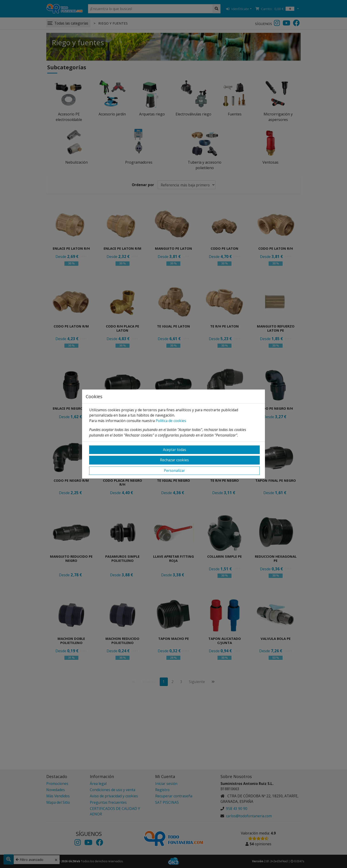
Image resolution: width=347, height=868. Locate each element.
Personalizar (174, 470)
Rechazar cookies (174, 460)
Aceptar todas (175, 450)
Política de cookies (171, 421)
